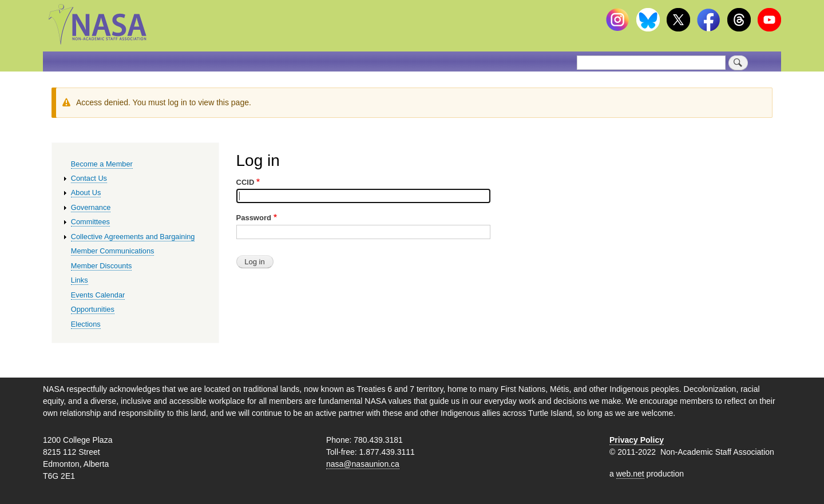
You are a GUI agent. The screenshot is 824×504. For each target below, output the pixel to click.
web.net (630, 474)
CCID (245, 182)
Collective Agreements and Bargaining (133, 237)
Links (80, 280)
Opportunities (93, 309)
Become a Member (102, 164)
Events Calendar (98, 295)
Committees (90, 222)
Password (254, 218)
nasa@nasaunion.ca (363, 464)
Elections (86, 324)
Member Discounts (102, 266)
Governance (91, 207)
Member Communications (113, 251)
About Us (86, 193)
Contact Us (89, 178)
